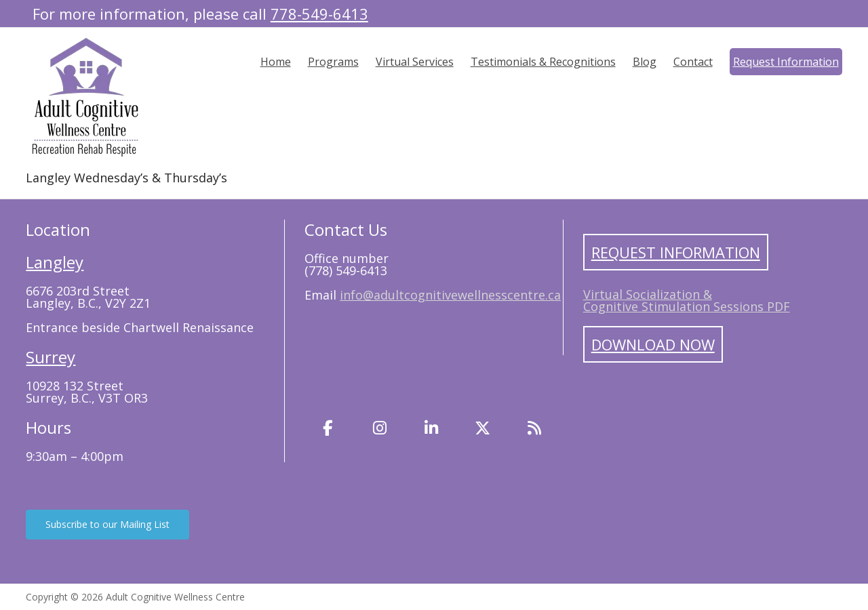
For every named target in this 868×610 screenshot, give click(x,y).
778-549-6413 (319, 14)
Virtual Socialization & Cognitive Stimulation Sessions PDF (687, 300)
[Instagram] (380, 428)
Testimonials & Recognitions (543, 62)
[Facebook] (328, 428)
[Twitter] (483, 428)
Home (276, 62)
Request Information (786, 62)
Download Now (653, 344)
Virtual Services (415, 62)
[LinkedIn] (431, 428)
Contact (693, 62)
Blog (645, 62)
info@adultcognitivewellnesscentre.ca (450, 295)
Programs (333, 62)
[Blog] (534, 428)
